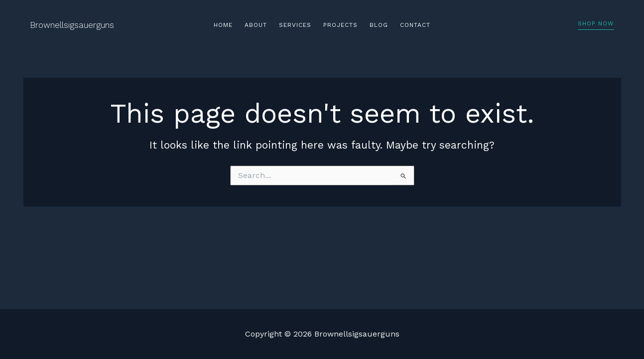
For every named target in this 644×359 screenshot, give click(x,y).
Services (295, 25)
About (256, 25)
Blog (379, 25)
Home (223, 25)
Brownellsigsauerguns (72, 25)
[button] (596, 25)
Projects (340, 25)
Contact (415, 25)
